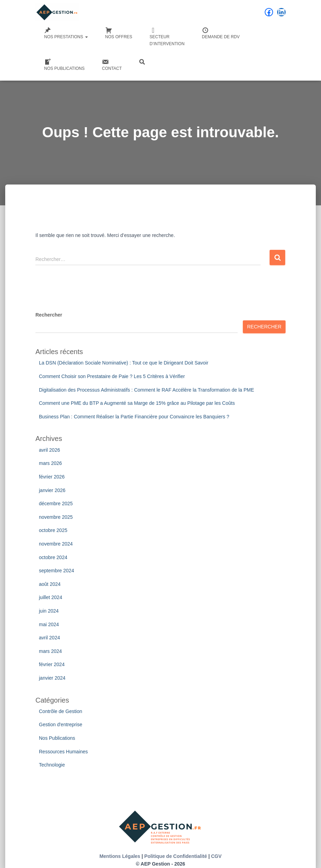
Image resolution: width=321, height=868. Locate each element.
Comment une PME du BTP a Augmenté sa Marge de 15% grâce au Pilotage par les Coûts (137, 403)
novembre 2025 (56, 517)
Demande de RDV (221, 33)
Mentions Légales (120, 856)
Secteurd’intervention (167, 36)
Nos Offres (119, 33)
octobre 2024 (53, 557)
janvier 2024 (52, 678)
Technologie (52, 765)
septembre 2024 (56, 571)
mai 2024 (49, 624)
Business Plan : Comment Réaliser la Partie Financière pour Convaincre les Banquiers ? (134, 417)
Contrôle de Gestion (61, 711)
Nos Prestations (66, 33)
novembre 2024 (56, 544)
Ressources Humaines (63, 752)
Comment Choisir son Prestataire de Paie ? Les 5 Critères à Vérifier (112, 376)
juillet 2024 (51, 597)
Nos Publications (64, 65)
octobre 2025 (53, 530)
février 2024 (52, 664)
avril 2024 (50, 638)
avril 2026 (50, 450)
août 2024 (50, 584)
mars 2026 (50, 463)
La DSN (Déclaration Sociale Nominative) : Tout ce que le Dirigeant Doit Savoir (124, 363)
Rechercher (49, 315)
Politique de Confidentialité (175, 856)
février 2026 (52, 477)
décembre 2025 (56, 503)
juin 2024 (49, 611)
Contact (112, 65)
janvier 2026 (52, 490)
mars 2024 (50, 651)
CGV (216, 856)
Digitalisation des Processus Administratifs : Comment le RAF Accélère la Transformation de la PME (146, 390)
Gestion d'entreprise (61, 724)
